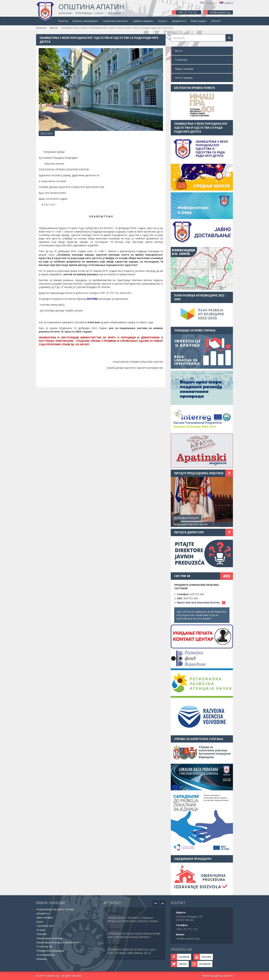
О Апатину (181, 60)
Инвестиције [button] (199, 21)
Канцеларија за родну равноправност (59, 942)
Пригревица (83, 13)
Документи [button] (179, 21)
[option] (134, 918)
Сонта (99, 13)
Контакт (216, 21)
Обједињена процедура (50, 951)
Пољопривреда (45, 955)
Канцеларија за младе (49, 938)
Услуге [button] (163, 21)
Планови (42, 934)
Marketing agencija (213, 976)
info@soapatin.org (220, 12)
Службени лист (45, 926)
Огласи (41, 930)
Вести (179, 51)
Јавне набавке (45, 917)
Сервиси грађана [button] (143, 21)
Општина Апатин (91, 7)
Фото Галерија (184, 78)
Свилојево (114, 13)
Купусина (65, 13)
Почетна (63, 21)
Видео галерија (184, 69)
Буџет (40, 922)
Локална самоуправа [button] (85, 21)
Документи (43, 913)
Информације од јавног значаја (55, 909)
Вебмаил (42, 959)
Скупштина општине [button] (116, 21)
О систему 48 (44, 946)
